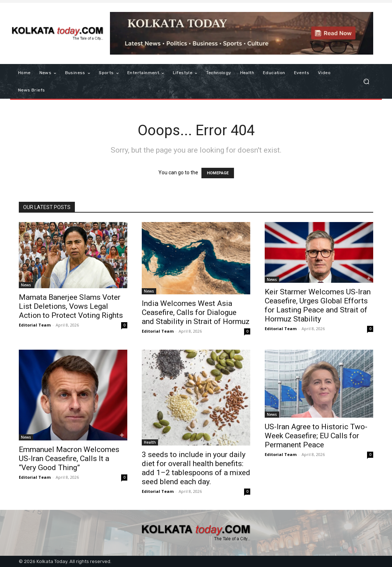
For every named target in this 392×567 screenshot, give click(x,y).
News (26, 285)
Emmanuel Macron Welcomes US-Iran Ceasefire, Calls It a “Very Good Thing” (69, 459)
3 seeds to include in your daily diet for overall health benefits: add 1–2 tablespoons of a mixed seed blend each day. (196, 468)
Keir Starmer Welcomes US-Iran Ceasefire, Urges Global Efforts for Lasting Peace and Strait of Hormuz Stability (318, 305)
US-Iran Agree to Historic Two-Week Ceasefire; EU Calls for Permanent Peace (316, 436)
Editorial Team (35, 325)
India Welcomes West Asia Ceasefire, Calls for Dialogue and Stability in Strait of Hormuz (196, 312)
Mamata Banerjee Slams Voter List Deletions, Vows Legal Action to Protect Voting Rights (71, 306)
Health (150, 442)
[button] (366, 82)
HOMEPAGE (218, 173)
